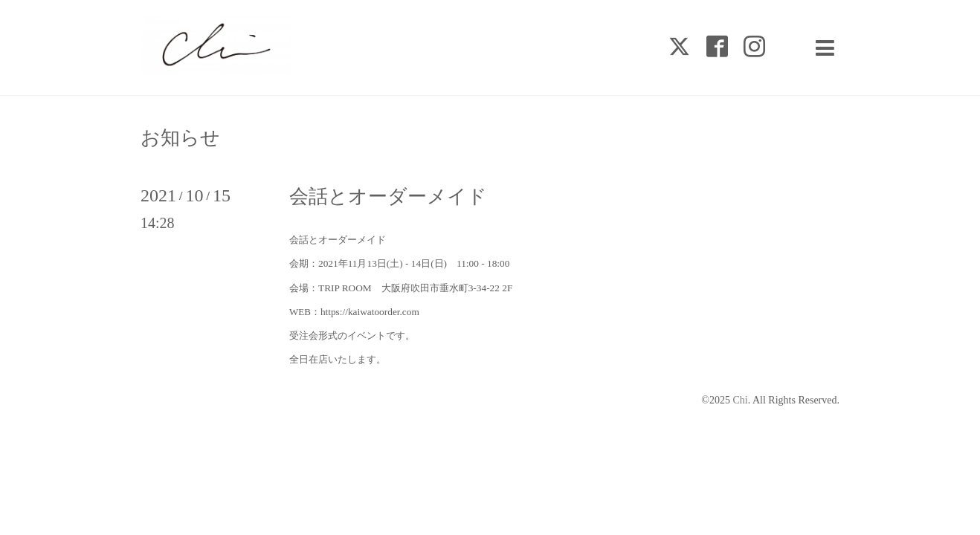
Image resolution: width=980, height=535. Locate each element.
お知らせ (180, 138)
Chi (740, 400)
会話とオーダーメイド (388, 197)
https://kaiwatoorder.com (370, 312)
